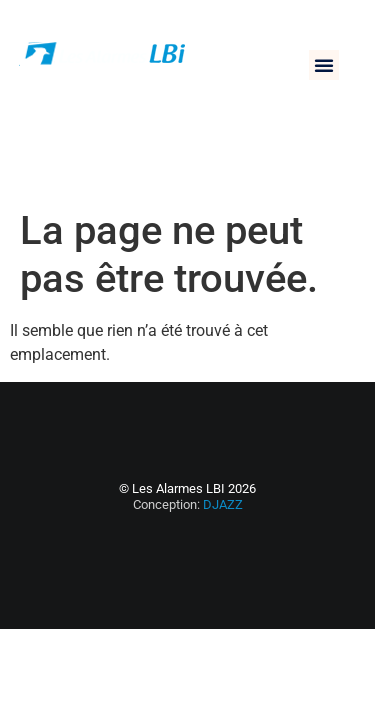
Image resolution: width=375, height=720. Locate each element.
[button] (324, 65)
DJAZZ (223, 504)
